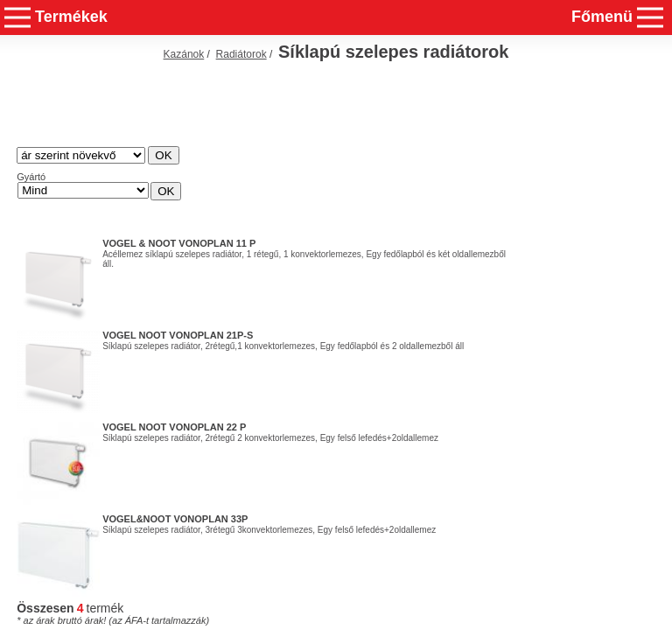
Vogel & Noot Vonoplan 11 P (179, 243)
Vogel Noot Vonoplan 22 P (174, 427)
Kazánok (184, 54)
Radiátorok (241, 54)
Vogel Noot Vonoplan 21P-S (178, 335)
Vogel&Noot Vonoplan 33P (175, 519)
